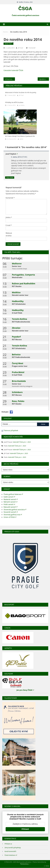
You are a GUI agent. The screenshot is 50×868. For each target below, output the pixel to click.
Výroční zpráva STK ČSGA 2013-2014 (44, 79)
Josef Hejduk (12, 154)
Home (47, 866)
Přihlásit (25, 829)
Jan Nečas (22, 105)
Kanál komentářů (10, 851)
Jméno (9, 217)
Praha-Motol (18, 372)
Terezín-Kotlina (19, 319)
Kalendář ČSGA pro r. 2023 (22, 442)
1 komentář (32, 48)
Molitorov (17, 264)
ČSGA (25, 8)
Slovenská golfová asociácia (15, 510)
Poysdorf (16, 337)
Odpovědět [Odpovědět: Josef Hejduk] (10, 178)
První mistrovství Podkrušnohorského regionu (11, 79)
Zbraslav (16, 328)
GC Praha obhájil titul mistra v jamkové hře (20, 136)
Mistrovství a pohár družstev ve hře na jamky (21, 92)
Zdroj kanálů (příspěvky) (13, 848)
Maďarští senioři (11, 499)
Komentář (10, 198)
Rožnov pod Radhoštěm (24, 284)
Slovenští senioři (11, 512)
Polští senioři (9, 504)
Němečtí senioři (10, 502)
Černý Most (18, 363)
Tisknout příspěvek (11, 430)
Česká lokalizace (11, 855)
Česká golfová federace (13, 494)
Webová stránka (9, 234)
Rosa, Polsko (18, 401)
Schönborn (17, 392)
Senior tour (8, 44)
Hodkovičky (18, 301)
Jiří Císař (20, 48)
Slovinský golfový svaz (13, 515)
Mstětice (16, 292)
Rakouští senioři (10, 507)
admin (21, 139)
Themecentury (25, 864)
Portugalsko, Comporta (23, 275)
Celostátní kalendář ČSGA (13, 70)
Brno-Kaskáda (19, 381)
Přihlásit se (8, 844)
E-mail (9, 225)
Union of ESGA (10, 517)
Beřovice (16, 355)
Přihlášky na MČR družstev (14, 102)
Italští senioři (9, 497)
